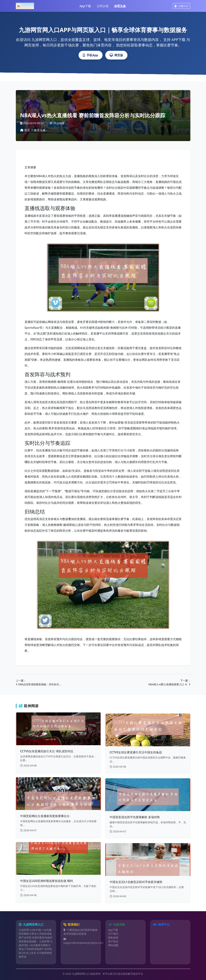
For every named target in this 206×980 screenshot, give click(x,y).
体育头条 (120, 6)
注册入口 (181, 6)
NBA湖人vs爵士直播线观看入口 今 (169, 684)
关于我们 (113, 934)
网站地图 (113, 945)
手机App (90, 55)
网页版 (116, 55)
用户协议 (113, 941)
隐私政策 (113, 937)
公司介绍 (103, 6)
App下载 (85, 6)
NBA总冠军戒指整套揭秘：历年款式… (38, 684)
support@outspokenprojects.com (83, 943)
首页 (25, 130)
